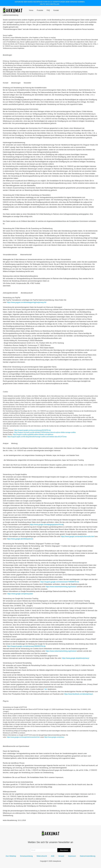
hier (46, 689)
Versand (61, 856)
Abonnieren (64, 850)
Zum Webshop (11, 856)
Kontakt (56, 10)
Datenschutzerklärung (88, 856)
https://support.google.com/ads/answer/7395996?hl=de (60, 582)
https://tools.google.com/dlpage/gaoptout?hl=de (47, 525)
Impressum (72, 856)
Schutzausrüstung (26, 856)
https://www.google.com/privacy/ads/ (20, 594)
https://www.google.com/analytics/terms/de (76, 536)
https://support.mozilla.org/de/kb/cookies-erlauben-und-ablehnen (33, 434)
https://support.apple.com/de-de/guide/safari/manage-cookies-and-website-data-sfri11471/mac (37, 437)
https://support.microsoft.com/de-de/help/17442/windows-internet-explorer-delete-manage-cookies (45, 432)
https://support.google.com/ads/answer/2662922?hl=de (26, 646)
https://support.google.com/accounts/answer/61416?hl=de (33, 430)
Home (31, 10)
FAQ (48, 10)
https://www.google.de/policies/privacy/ (76, 658)
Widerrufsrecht (42, 856)
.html (93, 536)
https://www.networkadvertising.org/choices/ (61, 587)
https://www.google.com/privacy (54, 737)
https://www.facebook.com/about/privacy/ (78, 694)
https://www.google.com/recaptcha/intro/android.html (23, 737)
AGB (53, 856)
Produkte (40, 10)
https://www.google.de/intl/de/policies (20, 539)
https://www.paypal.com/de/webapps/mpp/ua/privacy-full (27, 302)
